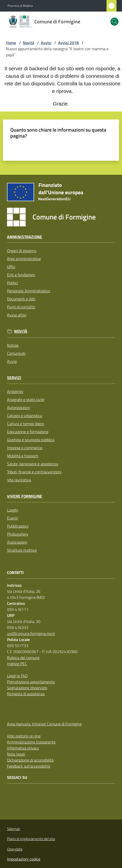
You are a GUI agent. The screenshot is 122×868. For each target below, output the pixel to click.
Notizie (13, 345)
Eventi (12, 518)
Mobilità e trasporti (23, 456)
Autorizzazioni (19, 408)
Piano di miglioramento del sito (31, 839)
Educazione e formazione (28, 432)
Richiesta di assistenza (26, 694)
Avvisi (46, 43)
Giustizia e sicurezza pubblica (31, 440)
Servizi (14, 378)
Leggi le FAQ (17, 676)
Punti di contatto (21, 307)
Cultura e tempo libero (25, 424)
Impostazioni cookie (24, 859)
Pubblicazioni (18, 526)
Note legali (16, 754)
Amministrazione (25, 237)
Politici (12, 283)
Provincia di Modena (20, 6)
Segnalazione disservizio (27, 688)
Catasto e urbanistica (25, 416)
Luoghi (13, 510)
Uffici (11, 267)
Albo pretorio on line (24, 736)
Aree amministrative (24, 259)
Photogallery (18, 534)
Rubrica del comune (23, 658)
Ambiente (15, 391)
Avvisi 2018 (68, 43)
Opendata (15, 849)
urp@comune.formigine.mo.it (31, 633)
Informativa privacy (23, 748)
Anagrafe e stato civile (26, 399)
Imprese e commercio (25, 448)
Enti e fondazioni (21, 275)
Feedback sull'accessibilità (29, 766)
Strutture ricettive (22, 550)
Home (11, 43)
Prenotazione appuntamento (31, 682)
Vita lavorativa (19, 480)
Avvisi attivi (17, 315)
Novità (28, 43)
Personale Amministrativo (29, 291)
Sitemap (14, 829)
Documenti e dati (21, 299)
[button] (114, 22)
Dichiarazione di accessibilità (30, 760)
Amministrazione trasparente (31, 742)
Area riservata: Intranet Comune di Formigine (44, 724)
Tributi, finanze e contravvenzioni (34, 472)
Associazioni (17, 542)
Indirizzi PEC (17, 664)
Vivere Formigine (25, 496)
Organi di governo (22, 251)
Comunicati (16, 353)
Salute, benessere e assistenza (33, 464)
